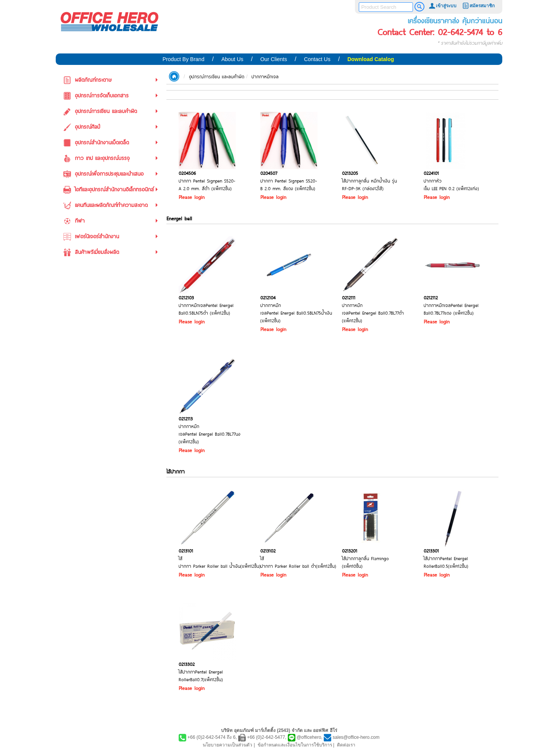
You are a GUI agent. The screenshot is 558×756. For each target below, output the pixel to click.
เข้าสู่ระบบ (442, 6)
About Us (232, 59)
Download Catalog (371, 59)
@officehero (309, 737)
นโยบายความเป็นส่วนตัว (227, 745)
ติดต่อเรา (346, 745)
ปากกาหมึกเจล (265, 76)
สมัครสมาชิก (478, 6)
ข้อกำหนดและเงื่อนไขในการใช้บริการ (295, 745)
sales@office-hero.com (356, 737)
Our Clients (274, 59)
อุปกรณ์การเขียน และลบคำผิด (217, 76)
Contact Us (317, 59)
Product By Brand (184, 59)
